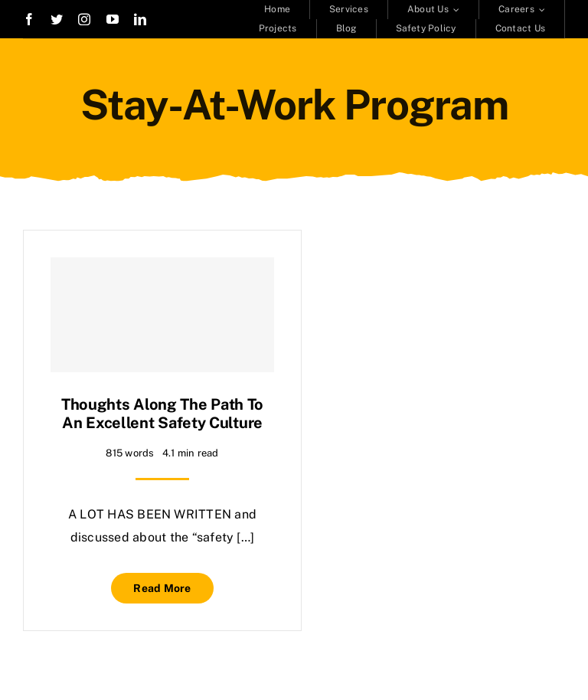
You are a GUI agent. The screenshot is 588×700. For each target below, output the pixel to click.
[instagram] (84, 19)
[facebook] (29, 19)
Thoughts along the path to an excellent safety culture (162, 414)
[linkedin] (140, 19)
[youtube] (113, 19)
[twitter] (57, 19)
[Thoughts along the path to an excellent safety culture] (162, 315)
